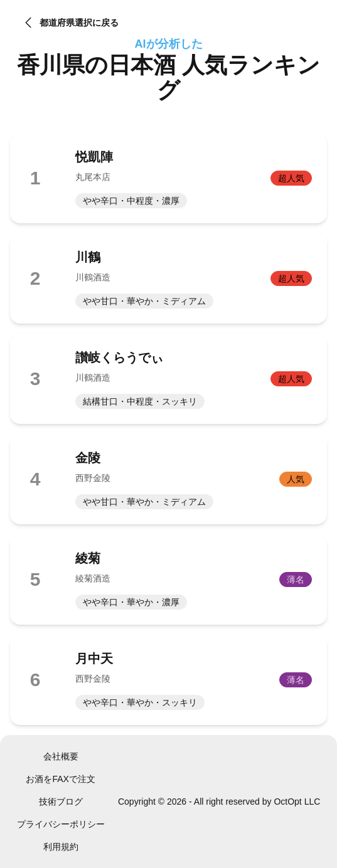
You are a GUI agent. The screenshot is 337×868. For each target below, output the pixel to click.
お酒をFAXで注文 (60, 779)
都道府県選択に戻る (70, 23)
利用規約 (61, 847)
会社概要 (61, 756)
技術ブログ (61, 802)
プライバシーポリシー (61, 824)
